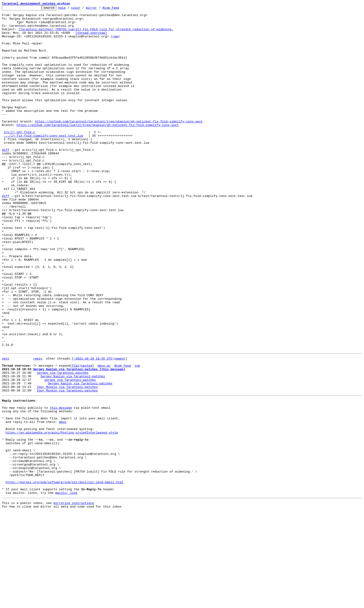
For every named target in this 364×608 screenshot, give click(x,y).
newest (120, 428)
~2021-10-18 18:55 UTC (93, 428)
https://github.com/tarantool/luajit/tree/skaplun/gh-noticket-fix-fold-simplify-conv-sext (97, 149)
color (83, 9)
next (6, 428)
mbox (63, 503)
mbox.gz (104, 436)
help (69, 9)
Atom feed (118, 9)
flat (75, 436)
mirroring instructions (74, 599)
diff (6, 179)
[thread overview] (91, 38)
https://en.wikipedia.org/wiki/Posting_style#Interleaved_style (62, 515)
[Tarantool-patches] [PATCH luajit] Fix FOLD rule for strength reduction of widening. (96, 34)
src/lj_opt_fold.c (19, 157)
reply (38, 428)
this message (61, 486)
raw (115, 43)
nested (87, 436)
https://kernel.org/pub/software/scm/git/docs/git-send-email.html (65, 575)
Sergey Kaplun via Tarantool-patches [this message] (79, 441)
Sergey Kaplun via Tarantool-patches (73, 449)
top (137, 436)
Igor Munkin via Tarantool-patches (67, 462)
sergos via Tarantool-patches (63, 445)
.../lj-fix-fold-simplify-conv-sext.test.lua (43, 162)
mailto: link (66, 588)
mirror (99, 9)
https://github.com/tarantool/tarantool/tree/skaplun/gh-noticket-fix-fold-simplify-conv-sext (119, 145)
